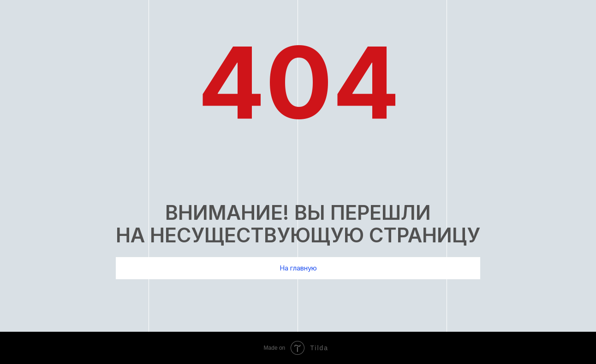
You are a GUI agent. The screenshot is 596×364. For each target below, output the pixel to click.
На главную (298, 268)
